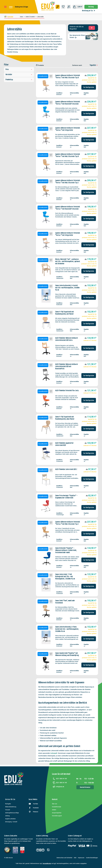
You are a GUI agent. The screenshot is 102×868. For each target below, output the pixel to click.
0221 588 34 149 (59, 783)
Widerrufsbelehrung (11, 807)
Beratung (91, 7)
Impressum (81, 858)
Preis (19, 69)
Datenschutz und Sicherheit (64, 858)
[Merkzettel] (63, 7)
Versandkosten (47, 864)
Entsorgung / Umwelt (11, 822)
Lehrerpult (54, 753)
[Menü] (5, 7)
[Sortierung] (90, 65)
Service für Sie (10, 799)
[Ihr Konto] (69, 7)
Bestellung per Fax (89, 11)
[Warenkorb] (78, 7)
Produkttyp (19, 80)
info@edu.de (58, 787)
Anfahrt (54, 810)
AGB (75, 858)
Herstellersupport (57, 816)
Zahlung (7, 816)
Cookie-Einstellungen (92, 858)
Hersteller (19, 74)
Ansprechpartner (57, 813)
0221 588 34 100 (59, 779)
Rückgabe (8, 804)
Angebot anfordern (10, 819)
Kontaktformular (85, 787)
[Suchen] (58, 7)
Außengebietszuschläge (12, 813)
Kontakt (55, 799)
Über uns (55, 804)
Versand (8, 810)
